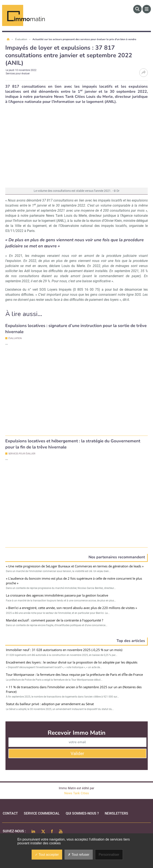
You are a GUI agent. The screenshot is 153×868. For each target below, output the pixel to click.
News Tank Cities (77, 789)
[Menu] (147, 9)
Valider (77, 750)
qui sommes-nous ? (82, 810)
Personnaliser (109, 855)
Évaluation (21, 39)
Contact (10, 810)
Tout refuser (79, 855)
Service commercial (42, 810)
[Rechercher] (137, 9)
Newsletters (116, 810)
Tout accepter (47, 855)
